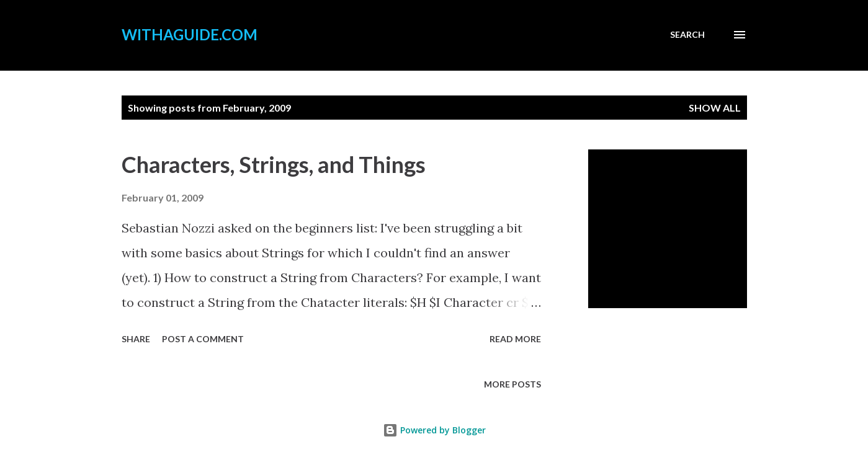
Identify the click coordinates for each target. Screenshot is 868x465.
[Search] (687, 35)
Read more (515, 339)
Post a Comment (203, 339)
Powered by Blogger (434, 430)
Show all (715, 108)
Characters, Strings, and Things (274, 164)
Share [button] (136, 339)
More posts (512, 384)
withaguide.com (190, 34)
